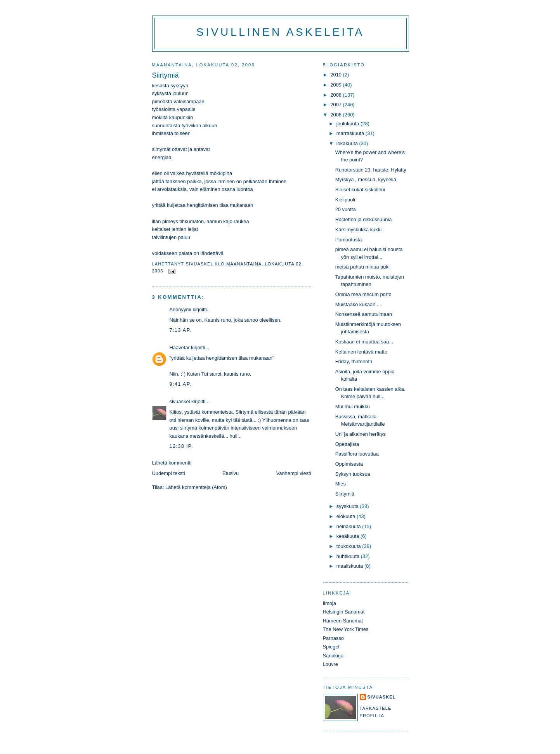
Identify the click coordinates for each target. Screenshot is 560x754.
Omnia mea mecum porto (363, 294)
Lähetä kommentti (172, 463)
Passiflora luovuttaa (357, 454)
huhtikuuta (349, 556)
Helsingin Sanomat (344, 612)
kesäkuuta (348, 536)
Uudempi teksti (169, 473)
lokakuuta (348, 143)
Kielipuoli (345, 200)
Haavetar (180, 348)
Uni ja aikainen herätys (361, 434)
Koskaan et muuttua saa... (364, 342)
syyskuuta (348, 506)
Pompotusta (349, 240)
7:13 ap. (181, 330)
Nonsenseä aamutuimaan (364, 314)
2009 (336, 85)
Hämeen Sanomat (343, 621)
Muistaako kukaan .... (359, 304)
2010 (336, 75)
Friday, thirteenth (354, 361)
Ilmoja (329, 603)
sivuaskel (180, 401)
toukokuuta (349, 546)
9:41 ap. (181, 384)
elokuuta (347, 516)
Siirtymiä (345, 494)
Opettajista (347, 444)
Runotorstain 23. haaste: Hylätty (371, 170)
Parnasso (333, 638)
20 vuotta (346, 209)
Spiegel (331, 647)
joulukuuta (348, 124)
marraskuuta (351, 133)
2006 (336, 115)
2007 (336, 105)
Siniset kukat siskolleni (360, 190)
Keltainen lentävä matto (361, 352)
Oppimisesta (349, 464)
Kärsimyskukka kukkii (359, 230)
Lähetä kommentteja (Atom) (196, 487)
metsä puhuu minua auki (362, 267)
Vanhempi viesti (294, 473)
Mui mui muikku (353, 406)
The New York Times (346, 629)
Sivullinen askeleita (280, 32)
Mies (341, 484)
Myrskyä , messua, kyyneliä (366, 179)
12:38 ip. (181, 446)
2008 (336, 95)
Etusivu (231, 473)
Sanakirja (333, 656)
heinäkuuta (349, 526)
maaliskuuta (350, 566)
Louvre (330, 664)
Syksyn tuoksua (353, 474)
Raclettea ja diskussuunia (364, 219)
